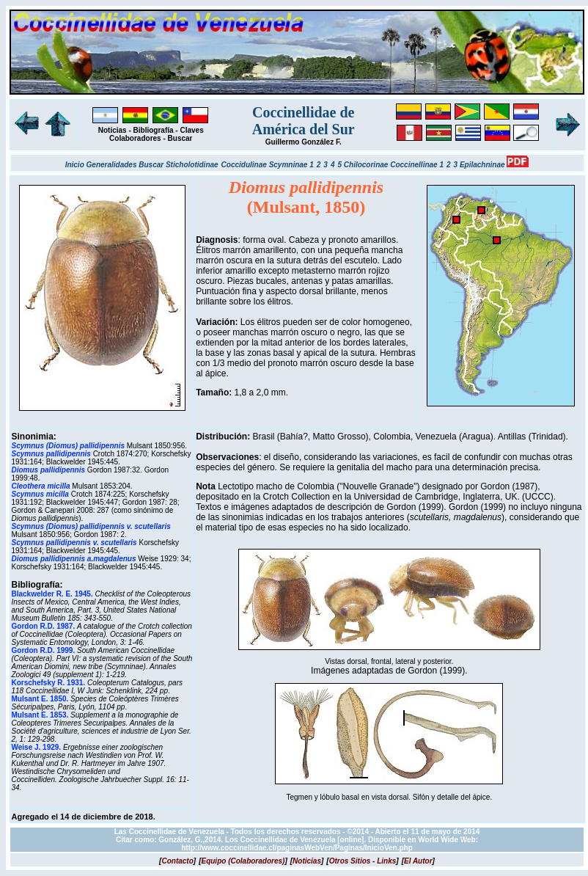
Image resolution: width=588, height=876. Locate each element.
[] (177, 861)
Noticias (113, 130)
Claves (191, 130)
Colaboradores (135, 138)
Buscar (180, 138)
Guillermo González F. (304, 142)
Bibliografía (154, 130)
